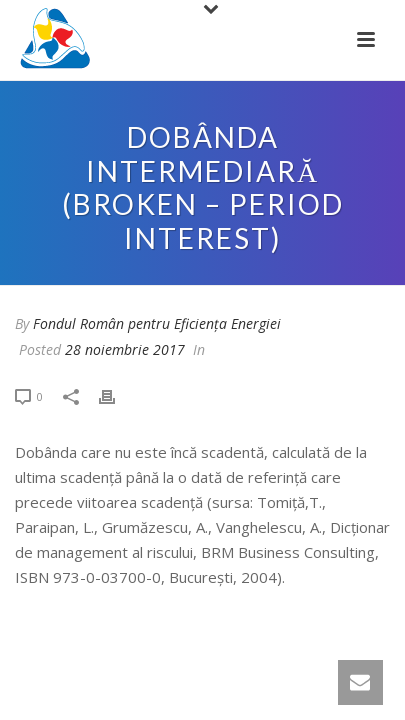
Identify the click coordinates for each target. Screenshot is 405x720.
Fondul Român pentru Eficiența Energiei (157, 323)
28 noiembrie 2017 (125, 349)
